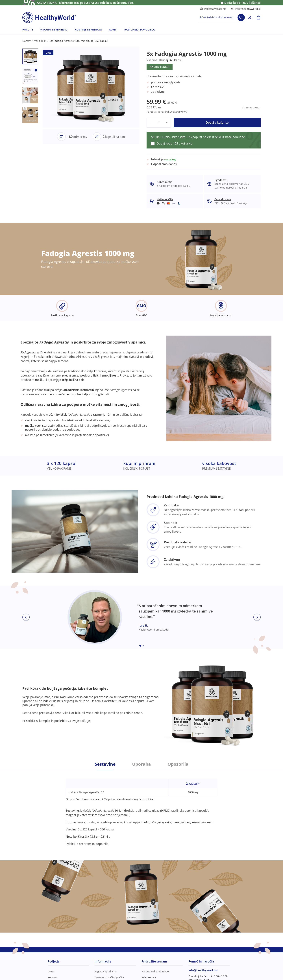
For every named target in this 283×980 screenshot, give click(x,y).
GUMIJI (113, 29)
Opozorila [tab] (178, 764)
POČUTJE (28, 29)
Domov (27, 41)
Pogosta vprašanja (213, 9)
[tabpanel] (141, 808)
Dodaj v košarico (217, 122)
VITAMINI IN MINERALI (54, 29)
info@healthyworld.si (246, 9)
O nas (51, 971)
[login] (250, 17)
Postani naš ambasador (156, 971)
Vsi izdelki (40, 41)
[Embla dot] (140, 646)
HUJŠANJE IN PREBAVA (88, 29)
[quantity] (159, 123)
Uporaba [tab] (141, 764)
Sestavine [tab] (105, 764)
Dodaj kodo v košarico (242, 3)
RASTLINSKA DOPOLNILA (140, 29)
